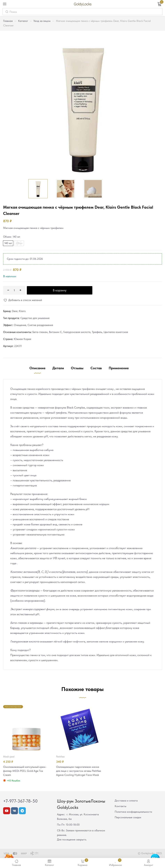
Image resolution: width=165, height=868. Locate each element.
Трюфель (97, 332)
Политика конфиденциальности (133, 812)
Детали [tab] (58, 368)
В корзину (60, 290)
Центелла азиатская (116, 332)
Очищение (20, 325)
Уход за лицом (42, 21)
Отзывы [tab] (77, 368)
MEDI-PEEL (9, 757)
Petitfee (60, 757)
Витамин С (55, 332)
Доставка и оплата (126, 801)
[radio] (8, 243)
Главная (8, 21)
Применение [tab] (119, 368)
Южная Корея (22, 339)
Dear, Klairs (19, 311)
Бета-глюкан (40, 332)
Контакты (120, 807)
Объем (7, 237)
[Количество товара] (14, 290)
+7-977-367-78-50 (20, 801)
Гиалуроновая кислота (77, 332)
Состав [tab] (96, 368)
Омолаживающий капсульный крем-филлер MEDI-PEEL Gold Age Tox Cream (26, 771)
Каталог (23, 21)
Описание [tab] (37, 368)
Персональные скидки (128, 818)
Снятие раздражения (40, 325)
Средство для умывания (35, 318)
